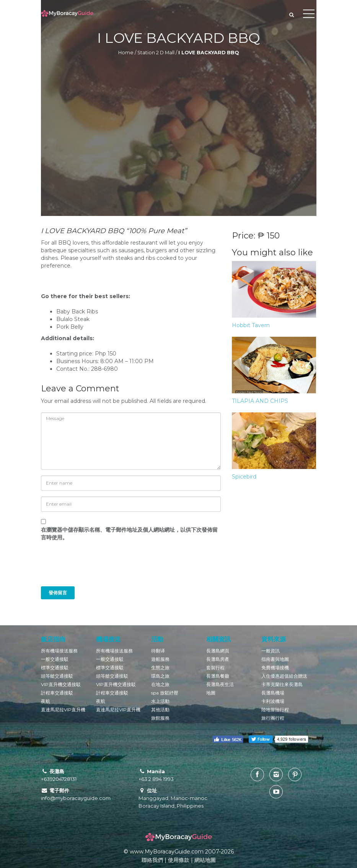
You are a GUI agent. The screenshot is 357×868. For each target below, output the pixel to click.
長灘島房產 (218, 659)
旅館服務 (160, 718)
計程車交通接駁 (57, 693)
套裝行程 (215, 668)
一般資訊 (271, 651)
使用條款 (179, 860)
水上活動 (160, 701)
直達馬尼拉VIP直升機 (63, 710)
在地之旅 (160, 684)
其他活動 (160, 710)
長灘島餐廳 (218, 676)
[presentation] (93, 568)
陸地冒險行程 (275, 710)
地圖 (211, 693)
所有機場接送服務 (59, 651)
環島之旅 (160, 676)
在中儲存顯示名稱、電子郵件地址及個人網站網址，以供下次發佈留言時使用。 (129, 534)
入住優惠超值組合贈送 (284, 676)
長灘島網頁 (218, 651)
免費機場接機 (275, 668)
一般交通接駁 (55, 659)
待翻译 (158, 651)
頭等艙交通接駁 (57, 676)
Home (126, 53)
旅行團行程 (273, 718)
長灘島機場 (273, 693)
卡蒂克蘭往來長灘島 (282, 684)
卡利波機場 (273, 701)
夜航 (46, 701)
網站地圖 (205, 860)
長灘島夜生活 (220, 684)
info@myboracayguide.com (76, 798)
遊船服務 (160, 659)
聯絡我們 (152, 860)
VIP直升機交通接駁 (61, 684)
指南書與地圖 (275, 659)
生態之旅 (160, 668)
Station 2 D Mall (156, 53)
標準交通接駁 (55, 668)
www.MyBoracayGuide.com (167, 852)
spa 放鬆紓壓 (165, 693)
